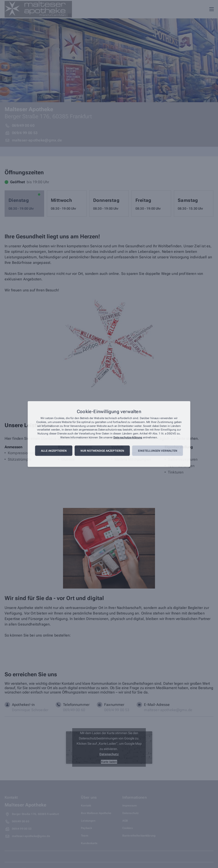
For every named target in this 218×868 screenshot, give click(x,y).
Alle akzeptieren (54, 451)
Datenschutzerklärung (128, 437)
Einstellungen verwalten (158, 451)
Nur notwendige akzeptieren (102, 451)
